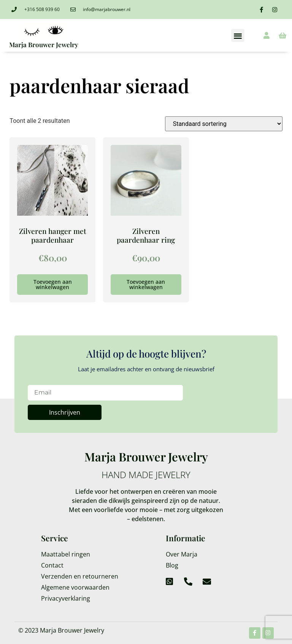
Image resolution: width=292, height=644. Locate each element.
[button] (238, 36)
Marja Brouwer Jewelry (44, 45)
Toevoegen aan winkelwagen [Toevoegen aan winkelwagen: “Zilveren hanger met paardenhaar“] (53, 284)
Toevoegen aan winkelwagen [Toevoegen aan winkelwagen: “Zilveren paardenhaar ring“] (146, 284)
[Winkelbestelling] (224, 124)
